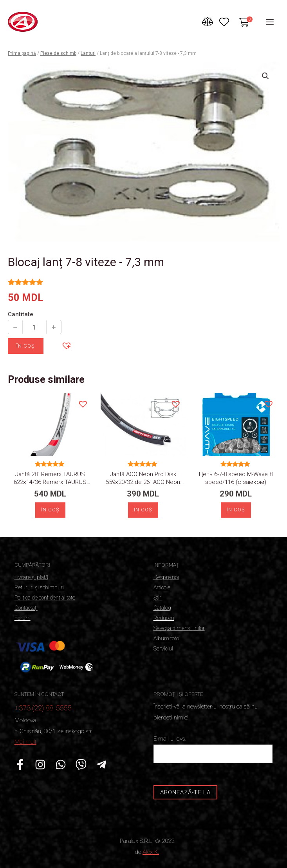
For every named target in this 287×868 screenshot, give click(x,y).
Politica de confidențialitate (45, 598)
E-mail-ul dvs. (213, 749)
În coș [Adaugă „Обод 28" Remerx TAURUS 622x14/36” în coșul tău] (50, 510)
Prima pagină (22, 53)
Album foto (166, 638)
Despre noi (166, 577)
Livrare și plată (31, 577)
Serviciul (163, 649)
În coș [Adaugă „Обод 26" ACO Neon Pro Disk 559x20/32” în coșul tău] (143, 510)
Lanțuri (88, 53)
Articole (162, 587)
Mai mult (25, 742)
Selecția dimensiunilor (179, 628)
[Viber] (81, 765)
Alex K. (151, 852)
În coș (26, 346)
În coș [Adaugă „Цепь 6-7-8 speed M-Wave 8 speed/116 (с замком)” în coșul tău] (236, 510)
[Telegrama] (101, 765)
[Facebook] (20, 765)
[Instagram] (40, 765)
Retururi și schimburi (39, 587)
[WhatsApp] (61, 765)
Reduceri (164, 618)
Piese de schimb (58, 53)
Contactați (26, 608)
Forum (23, 618)
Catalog (162, 608)
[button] (66, 345)
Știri (158, 598)
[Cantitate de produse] (34, 327)
